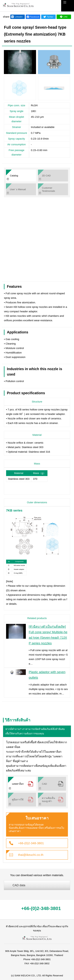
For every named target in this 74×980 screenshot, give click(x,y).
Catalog (14, 176)
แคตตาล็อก (18, 784)
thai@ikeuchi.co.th (31, 855)
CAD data (19, 885)
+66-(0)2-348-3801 (31, 843)
